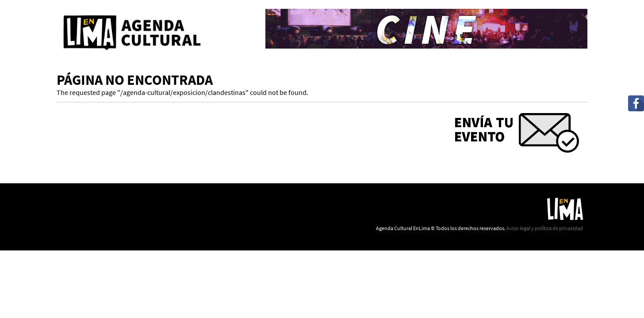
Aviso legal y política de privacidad (545, 228)
